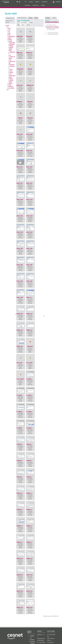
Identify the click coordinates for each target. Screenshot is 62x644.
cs (8, 27)
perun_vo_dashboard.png (33, 297)
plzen (10, 85)
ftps (11, 50)
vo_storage (11, 88)
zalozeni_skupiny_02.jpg (33, 493)
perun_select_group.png (23, 248)
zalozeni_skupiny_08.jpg (23, 542)
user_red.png (20, 379)
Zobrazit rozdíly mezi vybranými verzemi (53, 33)
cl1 (9, 30)
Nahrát (30, 18)
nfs (10, 60)
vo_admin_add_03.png (32, 395)
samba (11, 72)
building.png (30, 85)
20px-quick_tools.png (32, 36)
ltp (10, 55)
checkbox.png (20, 101)
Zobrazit (48, 18)
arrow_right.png (21, 85)
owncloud (12, 64)
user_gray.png (20, 363)
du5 (9, 35)
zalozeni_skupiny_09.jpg (33, 542)
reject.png (30, 346)
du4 (9, 33)
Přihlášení (57, 2)
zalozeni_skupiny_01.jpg (23, 493)
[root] (8, 25)
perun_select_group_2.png (34, 248)
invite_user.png (21, 134)
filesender (12, 44)
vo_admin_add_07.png (32, 428)
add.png (30, 69)
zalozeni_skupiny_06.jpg (23, 526)
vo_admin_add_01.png (32, 379)
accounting (12, 43)
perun (11, 69)
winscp (11, 79)
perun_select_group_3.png (24, 265)
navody (10, 41)
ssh (10, 74)
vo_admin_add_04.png (23, 411)
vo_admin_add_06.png (23, 428)
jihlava (10, 39)
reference (11, 86)
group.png (30, 118)
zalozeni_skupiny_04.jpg (33, 509)
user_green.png (31, 363)
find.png (20, 118)
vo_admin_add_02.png (23, 395)
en (8, 90)
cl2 (9, 32)
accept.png (20, 69)
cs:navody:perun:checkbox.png (52, 22)
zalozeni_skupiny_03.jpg (23, 509)
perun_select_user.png (32, 281)
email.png (30, 101)
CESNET (32, 640)
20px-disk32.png (21, 36)
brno (10, 28)
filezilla (11, 46)
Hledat (36, 18)
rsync (11, 71)
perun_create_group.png (23, 199)
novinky (10, 83)
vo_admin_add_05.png (32, 411)
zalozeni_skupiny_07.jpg (33, 526)
